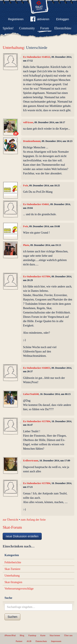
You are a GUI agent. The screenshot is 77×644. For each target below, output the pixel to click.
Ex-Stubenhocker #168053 (37, 368)
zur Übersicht (10, 520)
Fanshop (32, 635)
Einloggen (63, 19)
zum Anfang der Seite (33, 520)
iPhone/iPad (10, 635)
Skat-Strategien (13, 582)
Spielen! (8, 28)
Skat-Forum (12, 527)
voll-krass (28, 122)
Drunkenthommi (32, 141)
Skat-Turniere (12, 569)
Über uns (68, 635)
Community (27, 28)
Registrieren (16, 19)
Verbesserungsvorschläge (19, 589)
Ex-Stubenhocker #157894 (37, 277)
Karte (43, 635)
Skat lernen (55, 635)
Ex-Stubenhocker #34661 (36, 204)
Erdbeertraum (31, 461)
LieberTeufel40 (31, 394)
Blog (22, 635)
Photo (26, 245)
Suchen (12, 617)
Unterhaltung (13, 48)
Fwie (25, 186)
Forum (45, 28)
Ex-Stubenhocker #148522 (37, 57)
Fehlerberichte (13, 562)
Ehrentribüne (63, 28)
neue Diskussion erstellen (22, 536)
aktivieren (40, 20)
